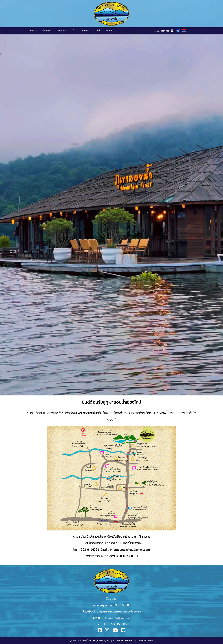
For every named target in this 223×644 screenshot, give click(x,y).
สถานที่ (97, 30)
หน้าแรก (34, 30)
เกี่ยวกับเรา (47, 30)
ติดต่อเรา (109, 30)
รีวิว (74, 30)
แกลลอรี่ (85, 30)
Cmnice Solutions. (145, 640)
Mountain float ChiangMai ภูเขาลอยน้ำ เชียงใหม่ (120, 612)
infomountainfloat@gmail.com (117, 618)
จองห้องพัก (62, 30)
